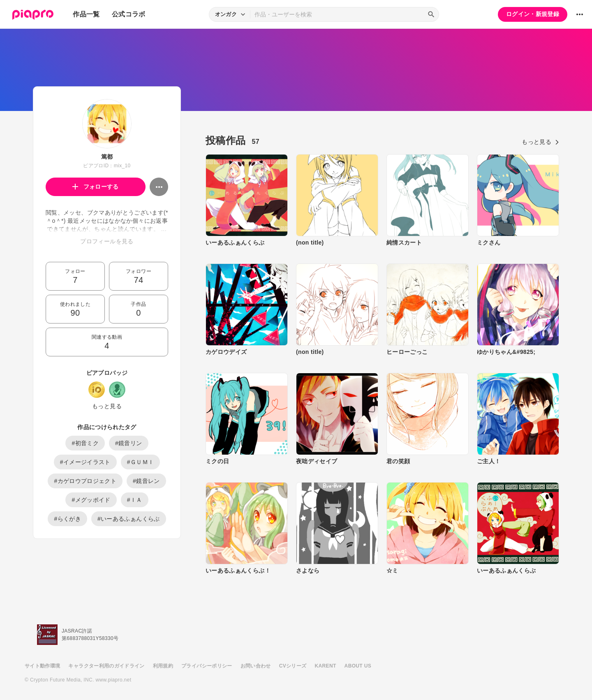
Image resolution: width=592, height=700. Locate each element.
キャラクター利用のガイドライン (106, 666)
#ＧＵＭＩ (141, 462)
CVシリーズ (293, 666)
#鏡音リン (129, 443)
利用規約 (163, 666)
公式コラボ (129, 14)
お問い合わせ (256, 666)
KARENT (326, 666)
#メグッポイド (91, 500)
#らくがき (67, 519)
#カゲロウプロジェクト (85, 481)
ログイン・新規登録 (533, 14)
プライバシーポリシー (207, 666)
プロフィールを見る (107, 241)
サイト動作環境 (42, 666)
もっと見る (107, 406)
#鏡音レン (146, 481)
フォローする (96, 187)
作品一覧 (86, 14)
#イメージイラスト (85, 462)
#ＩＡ (135, 500)
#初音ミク (85, 443)
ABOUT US (358, 666)
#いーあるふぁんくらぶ (129, 519)
